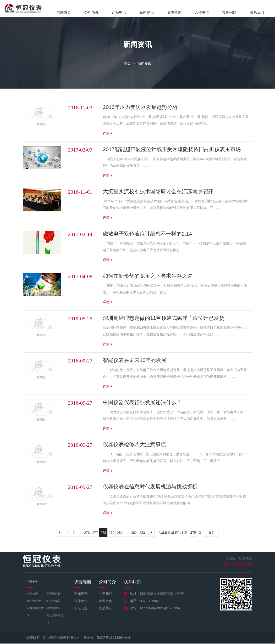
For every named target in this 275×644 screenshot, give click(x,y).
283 (142, 533)
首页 (127, 64)
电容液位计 (54, 594)
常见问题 (229, 12)
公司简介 (92, 12)
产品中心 (119, 12)
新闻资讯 (147, 12)
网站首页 (64, 12)
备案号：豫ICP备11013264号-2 (107, 638)
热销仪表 (32, 594)
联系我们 (257, 12)
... (80, 533)
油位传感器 (54, 601)
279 (112, 533)
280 (120, 533)
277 (95, 533)
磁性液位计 (54, 609)
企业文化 (105, 601)
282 (134, 533)
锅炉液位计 (34, 601)
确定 (211, 533)
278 (103, 533)
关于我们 (105, 594)
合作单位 (202, 12)
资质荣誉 (174, 12)
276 (87, 533)
